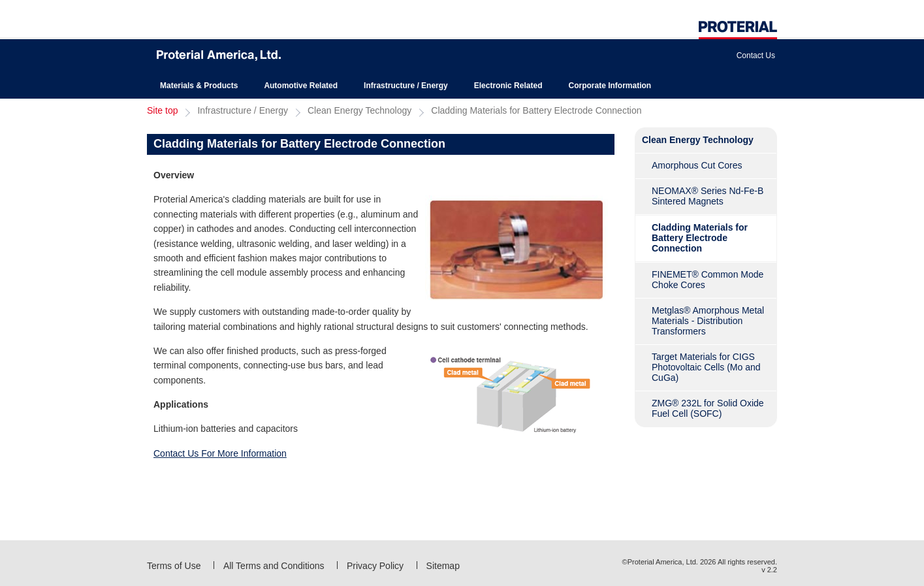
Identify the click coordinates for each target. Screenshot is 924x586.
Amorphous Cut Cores (697, 165)
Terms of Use (174, 566)
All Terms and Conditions (274, 566)
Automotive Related (301, 86)
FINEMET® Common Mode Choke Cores (708, 280)
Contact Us (756, 56)
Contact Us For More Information (220, 453)
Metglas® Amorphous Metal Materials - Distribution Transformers (708, 321)
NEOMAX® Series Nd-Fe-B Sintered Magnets (708, 196)
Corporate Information (610, 86)
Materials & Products (199, 86)
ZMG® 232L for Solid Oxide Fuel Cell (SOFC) (708, 408)
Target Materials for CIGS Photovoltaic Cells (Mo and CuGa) (706, 367)
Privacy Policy (375, 566)
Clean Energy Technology (359, 110)
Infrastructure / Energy (406, 86)
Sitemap (443, 566)
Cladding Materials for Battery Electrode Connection (536, 110)
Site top (162, 110)
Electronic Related (508, 86)
